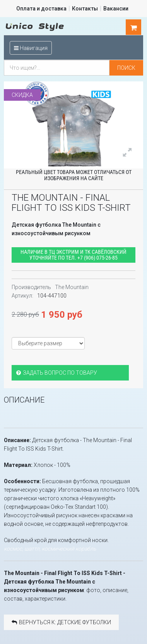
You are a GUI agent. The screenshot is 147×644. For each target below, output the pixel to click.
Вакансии (116, 9)
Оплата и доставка (41, 9)
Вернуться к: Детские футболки (61, 622)
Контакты (85, 9)
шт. (133, 28)
